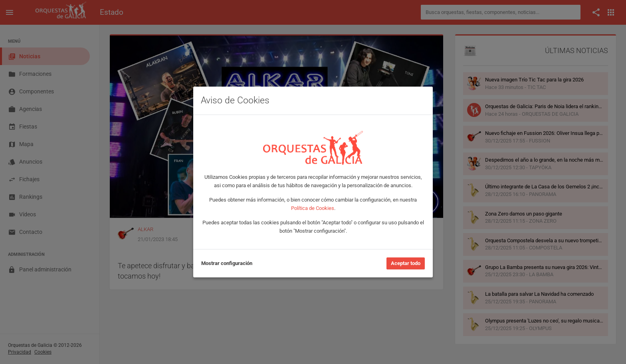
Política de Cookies (313, 208)
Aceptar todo (406, 263)
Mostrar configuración (227, 263)
